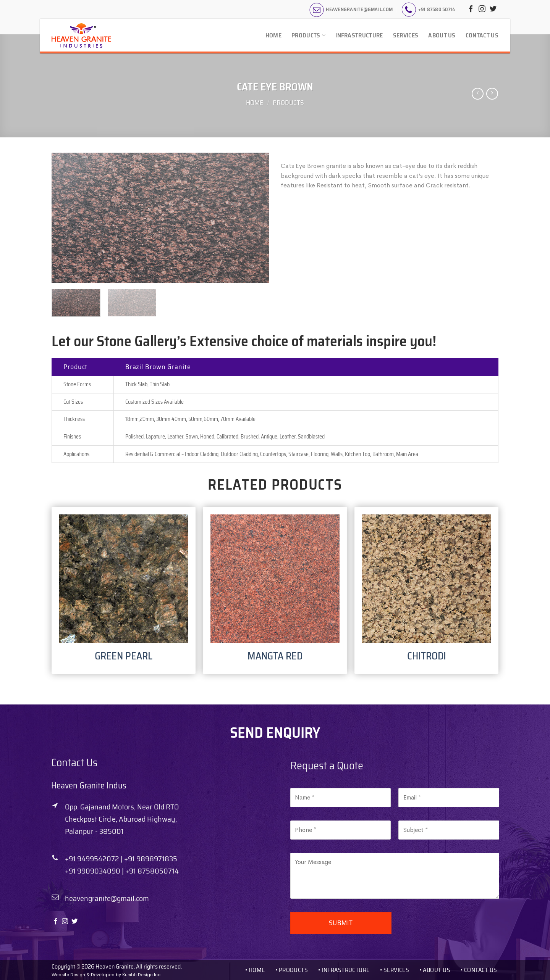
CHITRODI (427, 656)
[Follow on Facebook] (471, 10)
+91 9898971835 (151, 859)
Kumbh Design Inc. (142, 975)
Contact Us (482, 35)
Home (273, 35)
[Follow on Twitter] (493, 10)
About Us (442, 35)
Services (406, 35)
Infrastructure (359, 35)
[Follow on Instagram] (482, 10)
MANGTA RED (275, 656)
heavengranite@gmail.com (107, 898)
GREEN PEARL (124, 656)
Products (308, 35)
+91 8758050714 (152, 871)
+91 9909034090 (93, 871)
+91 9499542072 (92, 859)
